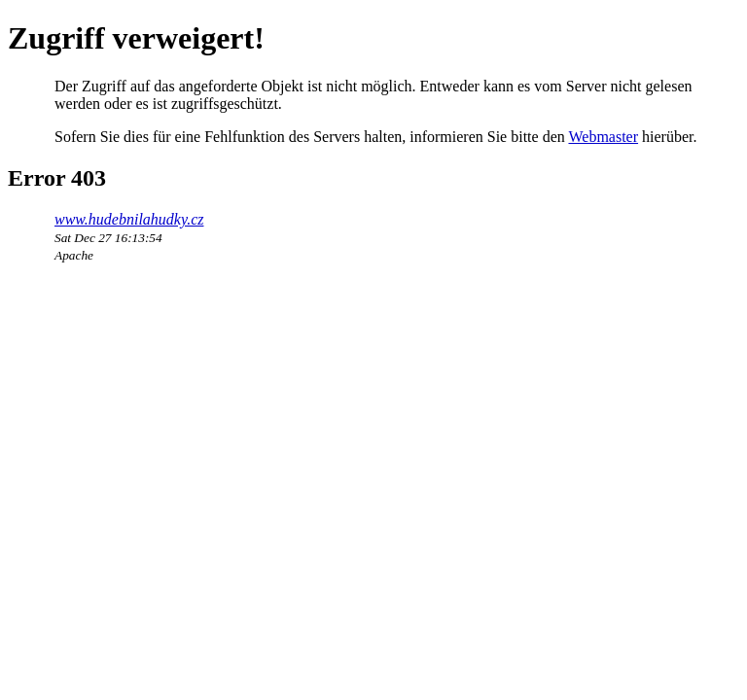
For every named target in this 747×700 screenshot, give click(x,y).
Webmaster (603, 137)
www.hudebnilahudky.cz (129, 219)
